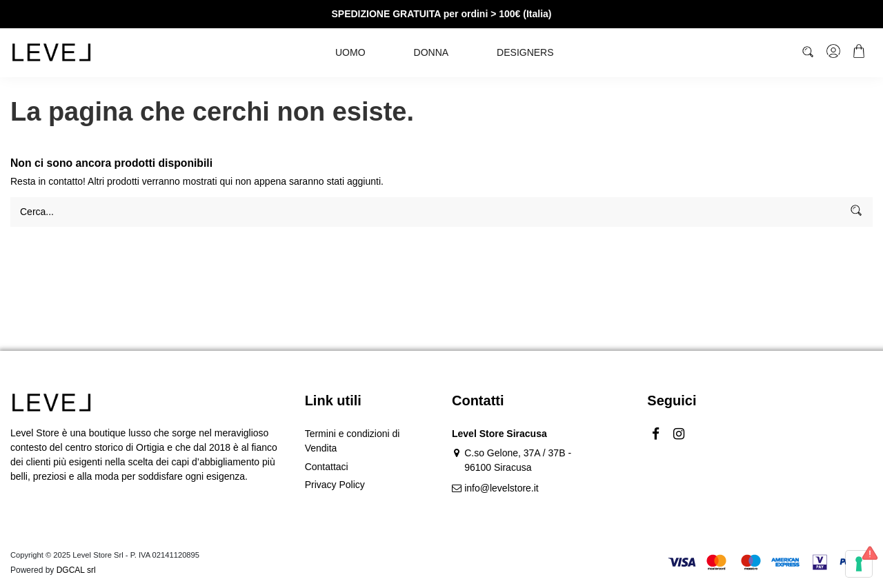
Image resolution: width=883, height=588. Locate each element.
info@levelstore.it (502, 488)
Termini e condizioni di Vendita (353, 441)
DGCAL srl (76, 570)
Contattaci (327, 467)
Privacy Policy (335, 485)
